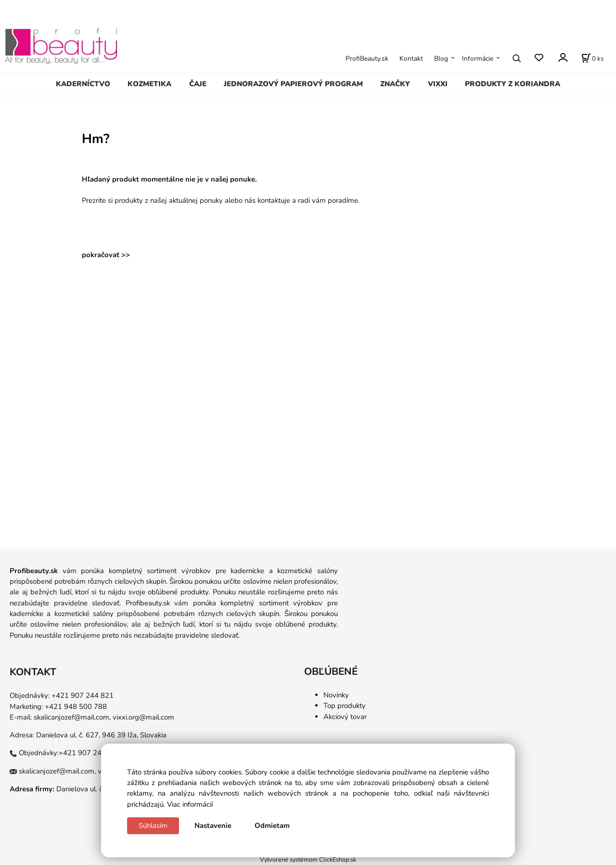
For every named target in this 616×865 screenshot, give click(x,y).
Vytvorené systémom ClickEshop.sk (308, 859)
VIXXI (438, 84)
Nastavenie (213, 826)
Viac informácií (190, 804)
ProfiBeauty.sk (367, 59)
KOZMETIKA (149, 84)
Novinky (336, 695)
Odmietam (272, 826)
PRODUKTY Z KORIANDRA (513, 84)
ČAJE (198, 84)
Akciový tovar (345, 717)
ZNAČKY (395, 84)
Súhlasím (153, 826)
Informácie (478, 59)
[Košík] (592, 58)
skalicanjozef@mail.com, (72, 717)
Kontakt (411, 59)
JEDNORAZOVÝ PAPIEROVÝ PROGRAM (293, 84)
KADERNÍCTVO (83, 84)
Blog (441, 59)
